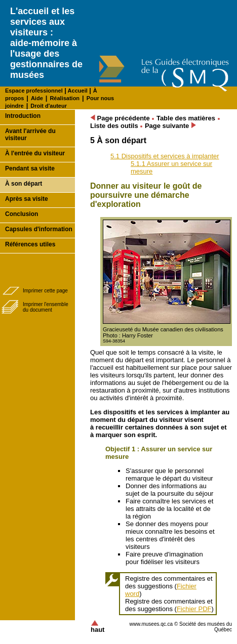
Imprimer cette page (45, 291)
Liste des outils (114, 126)
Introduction (23, 116)
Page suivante (170, 126)
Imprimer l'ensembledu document (46, 307)
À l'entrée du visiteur (35, 153)
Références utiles (30, 244)
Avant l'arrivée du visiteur (30, 135)
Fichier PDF (194, 609)
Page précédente (120, 118)
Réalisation (65, 98)
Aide (37, 98)
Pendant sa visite (30, 168)
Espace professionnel (34, 91)
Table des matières (186, 118)
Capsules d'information (39, 229)
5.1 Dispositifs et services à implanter (165, 156)
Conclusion (22, 214)
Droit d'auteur (49, 106)
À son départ (24, 184)
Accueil (77, 91)
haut (97, 627)
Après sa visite (27, 199)
